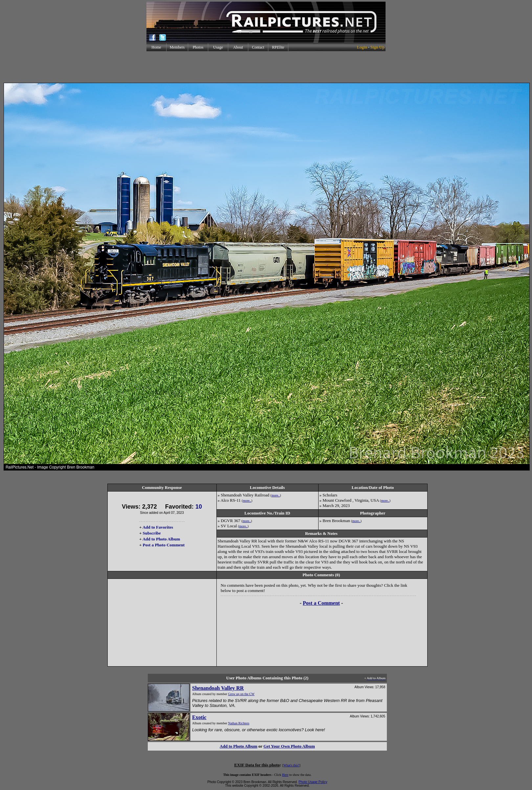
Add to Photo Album (161, 539)
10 (199, 507)
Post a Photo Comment (164, 545)
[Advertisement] (266, 67)
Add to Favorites (158, 527)
